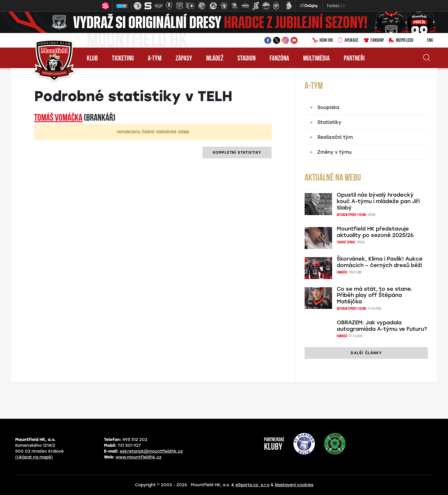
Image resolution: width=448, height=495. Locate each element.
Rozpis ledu (401, 41)
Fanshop (373, 41)
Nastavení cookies (294, 485)
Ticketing (123, 59)
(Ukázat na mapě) (34, 457)
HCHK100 (322, 41)
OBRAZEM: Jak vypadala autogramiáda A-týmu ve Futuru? (382, 326)
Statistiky (329, 122)
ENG (425, 41)
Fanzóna (279, 59)
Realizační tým (335, 137)
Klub (92, 59)
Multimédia (316, 59)
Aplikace (348, 41)
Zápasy (184, 59)
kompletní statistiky (237, 153)
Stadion (246, 59)
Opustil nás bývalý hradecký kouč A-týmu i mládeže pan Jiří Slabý (378, 201)
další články (366, 353)
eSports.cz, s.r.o (252, 485)
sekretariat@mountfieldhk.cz (151, 451)
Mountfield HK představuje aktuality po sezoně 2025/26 (375, 232)
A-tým (155, 59)
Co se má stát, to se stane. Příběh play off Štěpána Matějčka (375, 295)
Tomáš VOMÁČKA (58, 118)
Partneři (354, 59)
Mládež (215, 59)
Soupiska (328, 107)
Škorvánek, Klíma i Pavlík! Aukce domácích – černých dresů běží (380, 262)
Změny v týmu (335, 152)
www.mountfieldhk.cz (139, 457)
